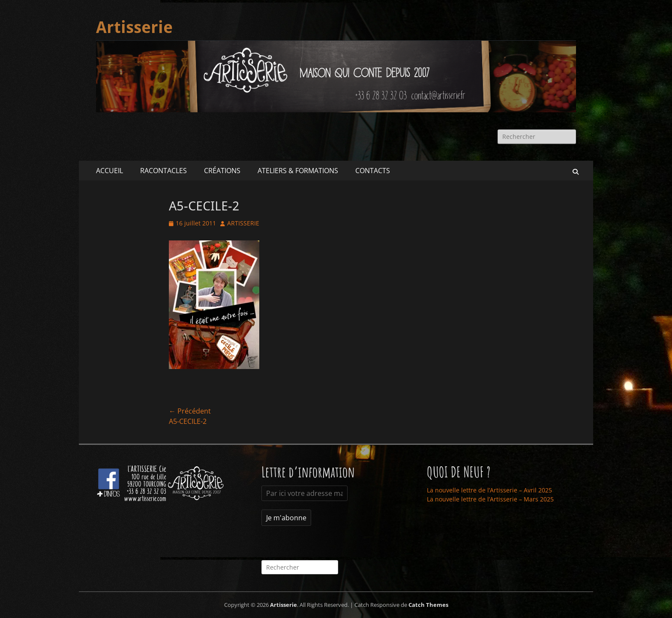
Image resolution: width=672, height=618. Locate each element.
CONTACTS (373, 171)
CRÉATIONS (222, 171)
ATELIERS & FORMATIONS (298, 171)
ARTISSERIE (243, 223)
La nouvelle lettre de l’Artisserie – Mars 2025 (490, 499)
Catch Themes (428, 605)
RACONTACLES (163, 171)
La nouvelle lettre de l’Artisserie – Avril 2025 (489, 490)
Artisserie (134, 27)
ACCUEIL (109, 171)
